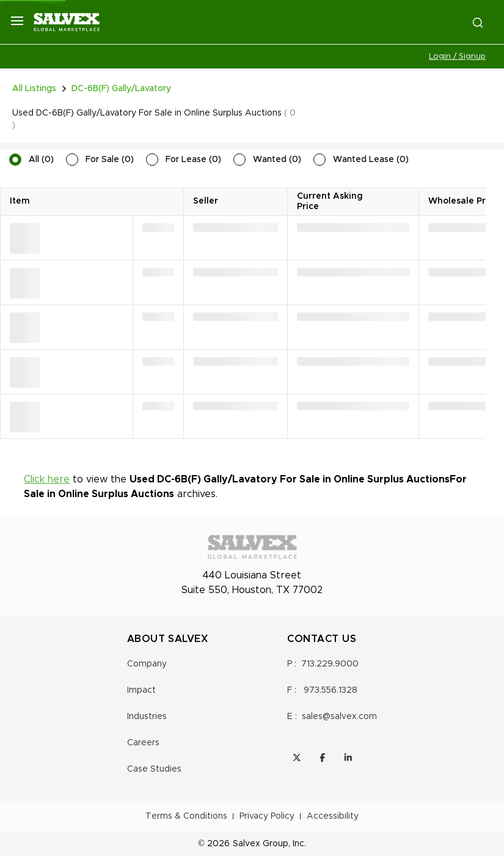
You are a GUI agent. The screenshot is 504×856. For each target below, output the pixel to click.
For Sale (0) (110, 160)
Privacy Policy (267, 816)
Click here (47, 479)
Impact (141, 690)
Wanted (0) (277, 160)
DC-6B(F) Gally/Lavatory (121, 89)
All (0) (41, 160)
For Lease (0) (193, 160)
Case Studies (154, 769)
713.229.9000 (330, 664)
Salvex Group (261, 844)
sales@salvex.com (339, 717)
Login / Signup (457, 57)
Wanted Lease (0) (371, 160)
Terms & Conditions (186, 816)
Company (147, 664)
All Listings (34, 89)
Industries (147, 717)
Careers (143, 743)
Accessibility (333, 816)
